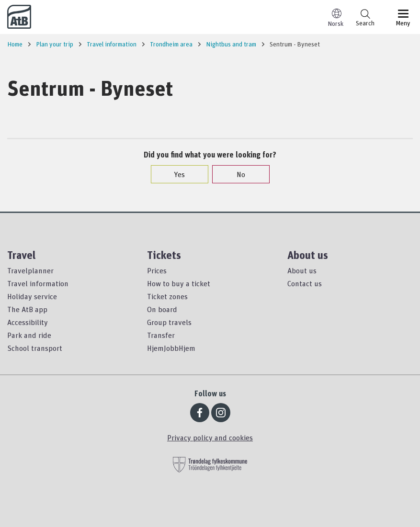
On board (162, 309)
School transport (35, 348)
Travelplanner (30, 270)
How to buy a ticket (179, 283)
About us (302, 270)
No (236, 174)
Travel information (38, 283)
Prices (157, 270)
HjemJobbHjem (171, 348)
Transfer (161, 335)
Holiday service (32, 296)
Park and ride (29, 335)
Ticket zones (167, 296)
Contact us (305, 283)
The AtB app (27, 309)
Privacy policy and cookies (210, 437)
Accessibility (28, 322)
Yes (175, 174)
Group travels (169, 322)
